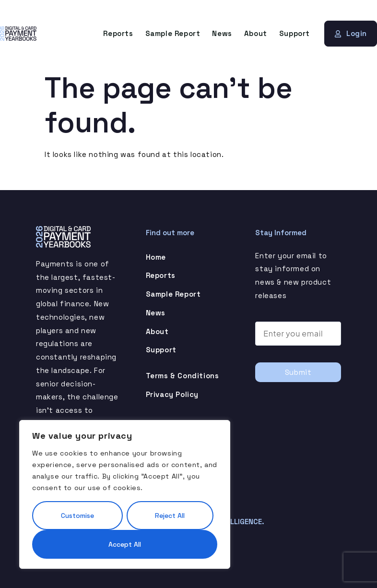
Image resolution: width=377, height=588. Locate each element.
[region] (125, 494)
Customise (77, 516)
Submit (298, 372)
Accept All (125, 544)
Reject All (170, 516)
